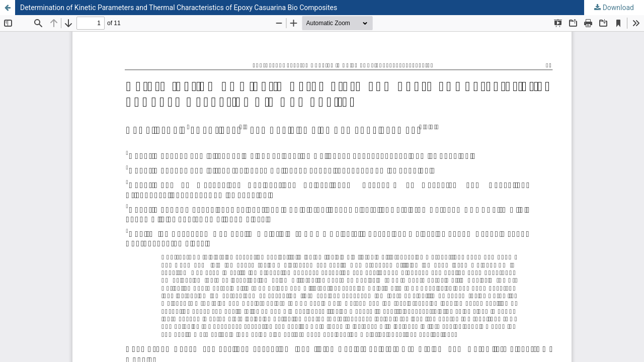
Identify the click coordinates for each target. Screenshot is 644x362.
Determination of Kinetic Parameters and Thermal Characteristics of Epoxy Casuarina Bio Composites (179, 8)
